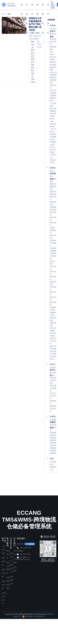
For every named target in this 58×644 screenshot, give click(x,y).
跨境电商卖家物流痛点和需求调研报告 (53, 425)
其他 (52, 459)
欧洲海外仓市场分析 (53, 409)
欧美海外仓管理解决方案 (53, 137)
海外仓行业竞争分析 (53, 396)
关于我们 (48, 23)
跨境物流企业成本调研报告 (53, 445)
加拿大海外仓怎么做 (53, 341)
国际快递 (53, 194)
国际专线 (53, 192)
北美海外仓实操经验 (53, 256)
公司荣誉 (15, 561)
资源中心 (38, 23)
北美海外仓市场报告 (53, 243)
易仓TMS (53, 90)
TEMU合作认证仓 (4, 598)
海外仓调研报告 (53, 370)
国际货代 (53, 184)
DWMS (52, 147)
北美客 (52, 228)
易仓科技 (53, 39)
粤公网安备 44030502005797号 (34, 616)
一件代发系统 (3, 550)
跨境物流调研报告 (53, 422)
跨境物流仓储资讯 (53, 173)
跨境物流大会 (12, 580)
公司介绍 (15, 553)
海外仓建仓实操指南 (53, 388)
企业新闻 (15, 569)
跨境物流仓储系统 (53, 31)
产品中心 (27, 23)
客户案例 (32, 23)
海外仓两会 (12, 557)
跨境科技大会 (12, 568)
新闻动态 (43, 23)
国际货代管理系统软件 (53, 80)
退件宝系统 (3, 561)
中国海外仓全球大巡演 (53, 380)
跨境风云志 (8, 554)
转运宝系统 (3, 573)
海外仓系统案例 (8, 568)
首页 (22, 9)
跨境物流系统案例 (8, 583)
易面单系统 (3, 585)
